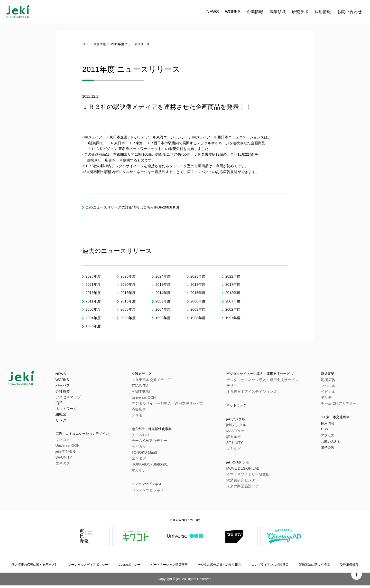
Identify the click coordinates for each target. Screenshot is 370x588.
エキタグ (63, 465)
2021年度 (93, 284)
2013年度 (198, 293)
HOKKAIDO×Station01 (155, 466)
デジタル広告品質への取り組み (221, 567)
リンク (61, 421)
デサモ (142, 416)
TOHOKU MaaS (149, 454)
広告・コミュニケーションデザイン (88, 435)
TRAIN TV (145, 386)
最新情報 (100, 44)
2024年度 (163, 276)
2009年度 (163, 301)
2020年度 (128, 284)
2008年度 (198, 301)
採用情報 (329, 425)
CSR (325, 432)
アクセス (329, 439)
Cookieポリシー (133, 567)
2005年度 (128, 309)
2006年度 (93, 309)
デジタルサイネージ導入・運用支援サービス (172, 404)
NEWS (84, 12)
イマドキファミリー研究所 (245, 478)
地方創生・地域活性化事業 (161, 430)
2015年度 (128, 293)
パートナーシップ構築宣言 (171, 567)
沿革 (59, 404)
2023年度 (198, 276)
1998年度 (198, 318)
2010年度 (128, 301)
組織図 (61, 415)
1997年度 (233, 318)
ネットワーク (66, 409)
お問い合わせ (221, 12)
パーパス (63, 386)
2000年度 (128, 318)
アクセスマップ (68, 398)
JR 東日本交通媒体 (338, 418)
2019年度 (163, 284)
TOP (85, 44)
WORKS (104, 12)
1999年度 (163, 318)
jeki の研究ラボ (237, 465)
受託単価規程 (348, 567)
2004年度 (163, 309)
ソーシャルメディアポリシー (93, 567)
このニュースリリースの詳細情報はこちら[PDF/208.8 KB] (132, 207)
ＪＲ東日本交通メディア (156, 381)
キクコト (63, 441)
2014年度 (163, 293)
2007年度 (233, 301)
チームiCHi (145, 437)
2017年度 (233, 284)
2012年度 (233, 293)
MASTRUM (146, 392)
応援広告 (144, 410)
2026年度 (93, 276)
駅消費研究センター (240, 483)
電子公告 (329, 453)
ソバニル (328, 386)
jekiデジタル (235, 421)
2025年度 (128, 276)
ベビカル (144, 448)
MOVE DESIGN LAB (240, 472)
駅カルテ (144, 472)
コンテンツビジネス (155, 486)
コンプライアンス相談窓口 (272, 567)
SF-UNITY (64, 459)
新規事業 (329, 374)
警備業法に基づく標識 (315, 567)
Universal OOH (68, 447)
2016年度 (93, 293)
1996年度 (93, 326)
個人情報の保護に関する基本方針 (39, 567)
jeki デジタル (66, 453)
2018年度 (198, 284)
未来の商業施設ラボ (240, 489)
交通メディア (149, 374)
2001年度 (93, 318)
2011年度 (93, 301)
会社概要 (63, 392)
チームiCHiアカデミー (154, 442)
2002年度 (233, 309)
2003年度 (198, 309)
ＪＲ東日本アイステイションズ (249, 392)
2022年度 (233, 276)
